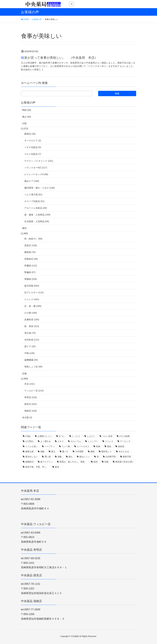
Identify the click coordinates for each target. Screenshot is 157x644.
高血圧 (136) (31, 245)
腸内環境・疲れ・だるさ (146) (40, 188)
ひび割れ (29, 441)
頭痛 (106, 462)
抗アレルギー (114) (34, 292)
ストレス (109, 441)
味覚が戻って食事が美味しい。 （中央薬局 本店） (59, 58)
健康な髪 (29, 452)
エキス (61, 441)
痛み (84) (27, 117)
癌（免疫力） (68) (33, 239)
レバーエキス (83, 446)
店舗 (24, 373)
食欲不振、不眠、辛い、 (37, 467)
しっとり (76, 436)
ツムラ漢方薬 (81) (33, 194)
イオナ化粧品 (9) (33, 147)
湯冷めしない (32, 457)
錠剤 (96, 462)
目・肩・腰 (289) (33, 306)
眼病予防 (127, 457)
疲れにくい (85, 457)
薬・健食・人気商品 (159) (37, 215)
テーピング (125, 441)
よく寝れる (46, 441)
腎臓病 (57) (30, 272)
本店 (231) (30, 384)
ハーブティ (50, 446)
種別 (24, 228)
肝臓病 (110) (31, 266)
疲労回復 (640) (32, 286)
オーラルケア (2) (33, 141)
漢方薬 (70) (30, 333)
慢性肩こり (107, 452)
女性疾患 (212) (32, 340)
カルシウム (76, 441)
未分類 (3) (27, 417)
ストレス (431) (32, 299)
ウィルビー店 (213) (34, 391)
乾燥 (98, 446)
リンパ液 (66, 446)
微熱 (93, 452)
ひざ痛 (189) (31, 313)
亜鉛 (109, 446)
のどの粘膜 (124, 436)
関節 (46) (27, 110)
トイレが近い (32, 446)
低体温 (121, 446)
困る (53, 452)
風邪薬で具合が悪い (125, 462)
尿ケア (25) (30, 346)
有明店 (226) (31, 397)
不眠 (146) (30, 353)
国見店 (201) (31, 404)
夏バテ (65, 452)
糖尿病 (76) (30, 252)
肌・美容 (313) (32, 326)
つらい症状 (107, 436)
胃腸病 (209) (31, 279)
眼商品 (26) (30, 134)
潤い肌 (48, 457)
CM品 (28, 436)
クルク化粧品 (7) (33, 154)
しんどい (91, 436)
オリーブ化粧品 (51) (34, 201)
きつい (62, 436)
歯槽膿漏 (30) (31, 360)
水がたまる (124, 452)
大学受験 (79, 452)
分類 (24, 123)
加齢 (42, 452)
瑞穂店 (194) (31, 411)
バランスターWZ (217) (36, 168)
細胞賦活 (29, 462)
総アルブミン (47, 462)
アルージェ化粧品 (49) (36, 208)
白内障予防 (111, 457)
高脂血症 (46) (31, 259)
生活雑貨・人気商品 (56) (37, 221)
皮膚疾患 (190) (32, 320)
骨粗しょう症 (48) (33, 367)
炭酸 (60, 457)
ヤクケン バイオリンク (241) (39, 161)
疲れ (71, 457)
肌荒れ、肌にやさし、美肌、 (73, 462)
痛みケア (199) (32, 181)
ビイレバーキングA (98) (36, 174)
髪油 (57, 467)
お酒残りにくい (45, 436)
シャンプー (93, 441)
